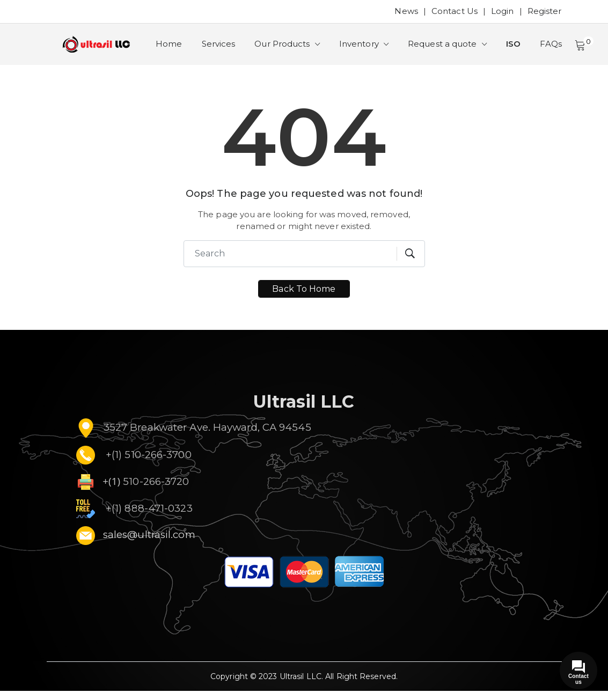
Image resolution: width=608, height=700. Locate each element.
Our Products (287, 49)
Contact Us (455, 11)
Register (545, 11)
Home (170, 49)
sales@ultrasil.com (149, 544)
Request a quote (450, 49)
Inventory (365, 49)
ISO (522, 49)
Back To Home (304, 298)
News (406, 11)
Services (221, 49)
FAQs (561, 49)
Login (503, 11)
